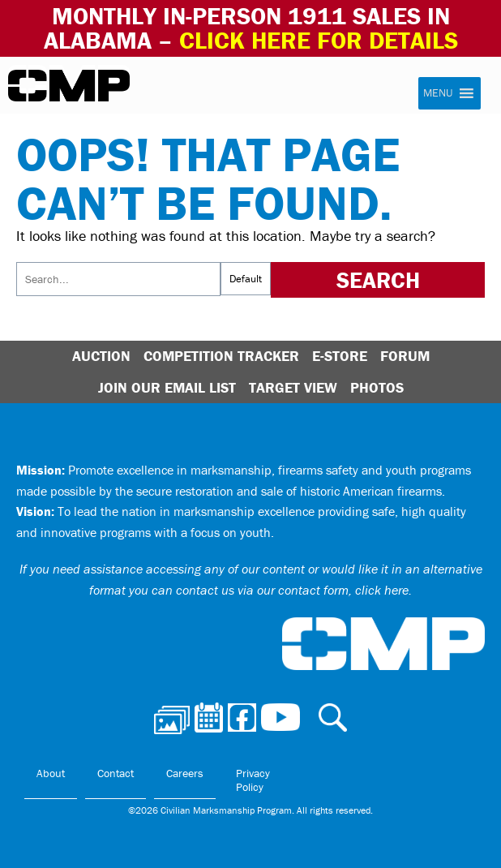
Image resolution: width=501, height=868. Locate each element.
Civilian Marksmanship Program (69, 86)
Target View (293, 387)
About (51, 773)
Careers (185, 773)
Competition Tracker (221, 356)
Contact (116, 773)
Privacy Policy (253, 780)
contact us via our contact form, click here (292, 590)
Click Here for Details (319, 40)
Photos (377, 387)
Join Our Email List (167, 387)
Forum (405, 356)
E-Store (340, 356)
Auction (101, 356)
